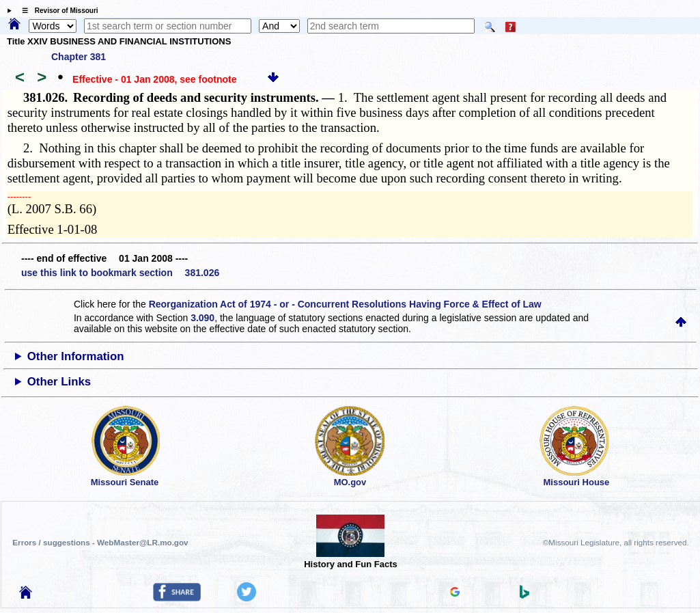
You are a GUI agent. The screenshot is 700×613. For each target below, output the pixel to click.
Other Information (76, 356)
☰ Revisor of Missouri (57, 11)
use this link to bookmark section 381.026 (120, 273)
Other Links (59, 382)
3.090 (202, 318)
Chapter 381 (79, 57)
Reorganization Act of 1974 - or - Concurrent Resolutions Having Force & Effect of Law (345, 304)
